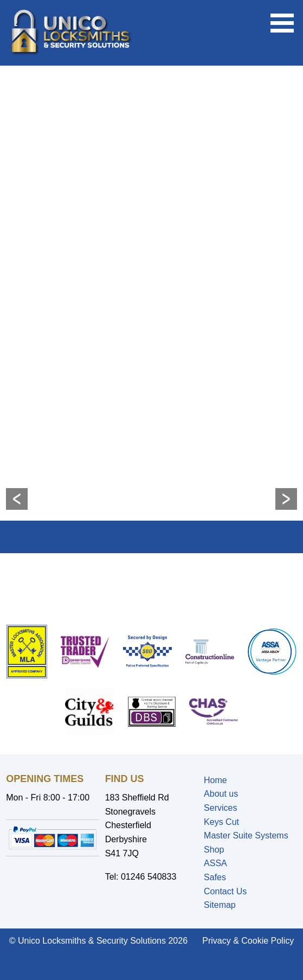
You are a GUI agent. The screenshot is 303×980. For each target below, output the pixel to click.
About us (221, 794)
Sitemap (220, 905)
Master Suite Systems (246, 835)
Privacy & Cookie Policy (248, 941)
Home (215, 780)
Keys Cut (221, 822)
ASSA (215, 863)
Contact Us (225, 891)
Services (220, 808)
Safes (215, 877)
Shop (214, 850)
